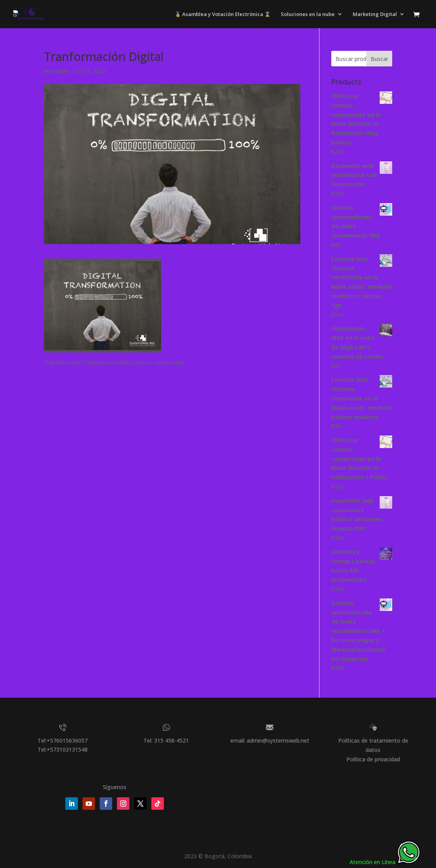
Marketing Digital (375, 14)
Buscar (379, 59)
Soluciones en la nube (308, 14)
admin (62, 71)
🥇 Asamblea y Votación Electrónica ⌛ (223, 14)
